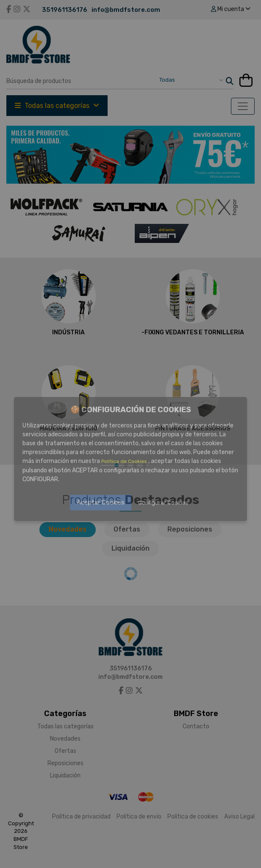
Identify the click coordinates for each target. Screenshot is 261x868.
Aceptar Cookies (101, 502)
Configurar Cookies (163, 503)
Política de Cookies (125, 461)
